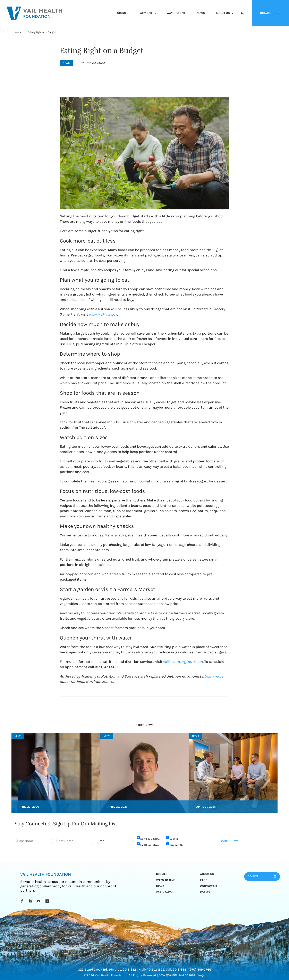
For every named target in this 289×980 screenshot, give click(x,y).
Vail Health (164, 892)
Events (174, 839)
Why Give (146, 13)
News (201, 13)
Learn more (214, 676)
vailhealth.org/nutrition (183, 662)
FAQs (204, 880)
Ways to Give (176, 13)
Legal (202, 975)
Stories (123, 13)
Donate (253, 876)
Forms (205, 892)
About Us (223, 13)
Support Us (177, 845)
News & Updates (151, 839)
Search (243, 17)
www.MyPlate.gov (103, 314)
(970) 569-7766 (200, 969)
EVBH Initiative (150, 845)
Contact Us (209, 886)
